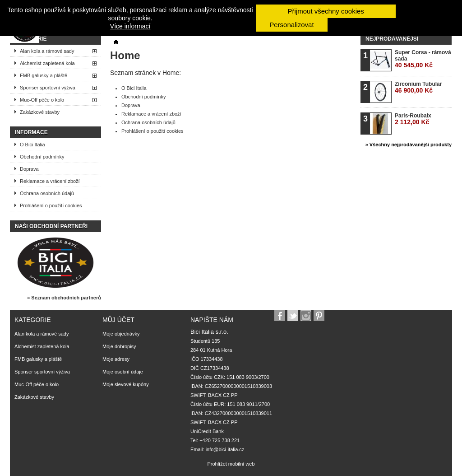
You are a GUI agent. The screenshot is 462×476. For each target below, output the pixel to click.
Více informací (130, 26)
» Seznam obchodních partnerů (64, 298)
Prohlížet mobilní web (231, 464)
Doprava (29, 169)
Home (125, 55)
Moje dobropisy (119, 346)
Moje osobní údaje (123, 372)
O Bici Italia (32, 145)
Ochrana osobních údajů (47, 193)
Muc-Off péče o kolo (42, 100)
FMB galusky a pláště (44, 75)
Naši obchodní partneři (51, 226)
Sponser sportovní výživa (48, 88)
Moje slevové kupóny (126, 384)
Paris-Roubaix (413, 119)
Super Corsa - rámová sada (423, 59)
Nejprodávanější (392, 39)
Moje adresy (116, 359)
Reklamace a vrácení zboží (50, 181)
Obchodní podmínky (42, 157)
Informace (31, 132)
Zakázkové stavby (40, 112)
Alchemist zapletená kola (47, 63)
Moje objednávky (121, 334)
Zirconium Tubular (418, 87)
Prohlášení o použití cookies (51, 205)
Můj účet (118, 320)
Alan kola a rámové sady (47, 51)
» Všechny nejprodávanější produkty (409, 145)
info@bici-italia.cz (225, 449)
